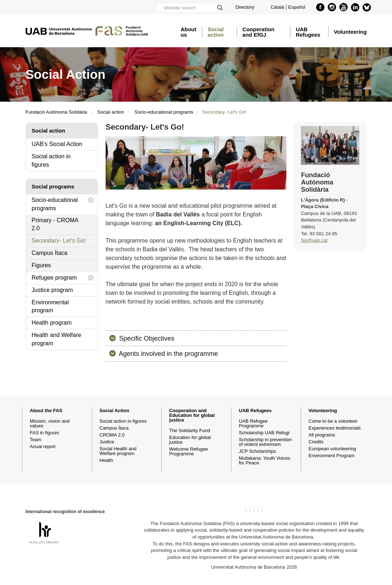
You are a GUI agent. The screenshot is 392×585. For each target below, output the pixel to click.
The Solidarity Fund (190, 430)
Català (277, 7)
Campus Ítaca (50, 253)
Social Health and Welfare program (118, 451)
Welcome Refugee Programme (189, 451)
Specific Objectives (146, 338)
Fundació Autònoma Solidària (56, 112)
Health (106, 460)
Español (297, 7)
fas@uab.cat (314, 240)
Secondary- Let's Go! (59, 241)
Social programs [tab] (53, 186)
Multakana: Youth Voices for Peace (265, 460)
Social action (216, 32)
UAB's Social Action (57, 144)
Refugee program (63, 278)
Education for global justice (190, 440)
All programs (322, 435)
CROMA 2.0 (112, 435)
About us (188, 32)
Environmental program (50, 306)
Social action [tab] (48, 131)
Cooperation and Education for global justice (192, 415)
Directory (245, 7)
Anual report (43, 446)
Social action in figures (51, 161)
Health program (52, 323)
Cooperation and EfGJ (258, 32)
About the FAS (46, 411)
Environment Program (331, 456)
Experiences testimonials (335, 428)
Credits (316, 442)
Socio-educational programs (164, 112)
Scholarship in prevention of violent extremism (265, 442)
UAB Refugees (308, 32)
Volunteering (350, 32)
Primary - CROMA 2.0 (55, 224)
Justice (107, 442)
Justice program (52, 290)
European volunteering (332, 449)
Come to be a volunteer (333, 421)
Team (36, 440)
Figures (41, 265)
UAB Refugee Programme (253, 423)
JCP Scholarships (257, 451)
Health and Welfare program (56, 339)
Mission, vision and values (50, 423)
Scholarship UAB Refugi (264, 433)
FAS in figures (44, 433)
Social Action (114, 411)
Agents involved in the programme (168, 354)
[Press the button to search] (220, 8)
